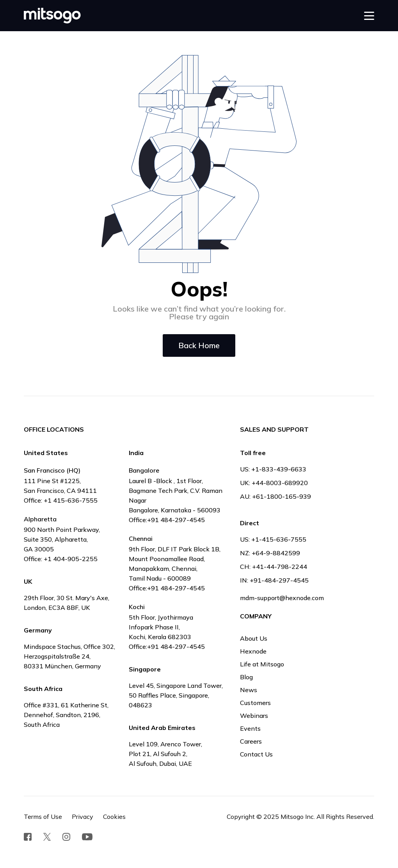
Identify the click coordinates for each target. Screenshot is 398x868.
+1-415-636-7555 (279, 539)
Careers (251, 741)
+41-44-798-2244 (280, 567)
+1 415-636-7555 (71, 500)
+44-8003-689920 (280, 483)
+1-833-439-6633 (279, 469)
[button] (369, 16)
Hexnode (253, 651)
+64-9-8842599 (276, 553)
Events (250, 728)
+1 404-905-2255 (71, 559)
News (249, 690)
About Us (254, 638)
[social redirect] (28, 837)
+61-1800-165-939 (282, 496)
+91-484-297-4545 (279, 580)
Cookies (114, 817)
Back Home (199, 345)
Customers (255, 703)
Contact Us (256, 754)
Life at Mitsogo (262, 664)
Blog (246, 677)
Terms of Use (43, 817)
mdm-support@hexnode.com (282, 598)
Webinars (254, 716)
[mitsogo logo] (52, 16)
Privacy (83, 817)
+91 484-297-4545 (176, 520)
